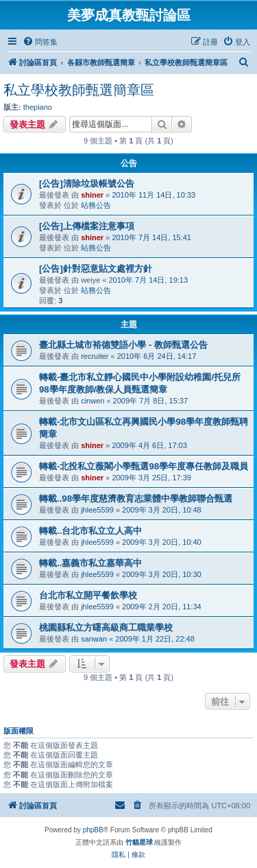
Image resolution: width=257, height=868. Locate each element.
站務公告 (96, 205)
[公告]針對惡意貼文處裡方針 (96, 269)
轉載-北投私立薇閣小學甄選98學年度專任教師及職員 (144, 466)
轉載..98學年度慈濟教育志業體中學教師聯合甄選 (136, 498)
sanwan (94, 639)
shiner (92, 195)
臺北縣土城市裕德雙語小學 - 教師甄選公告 (123, 345)
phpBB (93, 830)
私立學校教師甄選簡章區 (79, 90)
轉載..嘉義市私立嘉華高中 (90, 563)
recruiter (95, 356)
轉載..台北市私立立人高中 (90, 531)
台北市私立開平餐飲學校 (88, 595)
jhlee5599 (97, 510)
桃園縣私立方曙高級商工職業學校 (106, 627)
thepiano (38, 107)
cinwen (93, 401)
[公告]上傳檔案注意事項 (87, 226)
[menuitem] (40, 42)
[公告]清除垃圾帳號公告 (87, 184)
